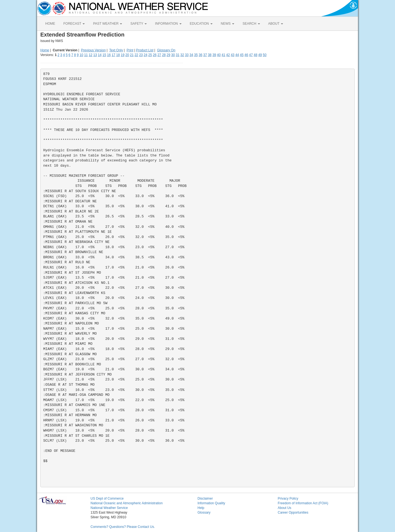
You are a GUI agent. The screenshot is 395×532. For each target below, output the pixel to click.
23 (141, 55)
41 (223, 55)
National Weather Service (109, 508)
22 (136, 55)
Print (130, 50)
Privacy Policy (288, 499)
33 (187, 55)
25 (150, 55)
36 (200, 55)
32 (182, 55)
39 (214, 55)
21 (132, 55)
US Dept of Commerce (107, 499)
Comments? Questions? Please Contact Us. (123, 527)
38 (210, 55)
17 (113, 55)
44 (237, 55)
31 (178, 55)
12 (90, 55)
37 (205, 55)
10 (81, 55)
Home (45, 50)
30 (173, 55)
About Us (285, 508)
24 (146, 55)
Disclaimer (205, 499)
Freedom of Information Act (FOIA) (303, 503)
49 (260, 55)
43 (232, 55)
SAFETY (139, 24)
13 (95, 55)
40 (219, 55)
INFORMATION (168, 24)
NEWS (228, 24)
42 (228, 55)
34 (191, 55)
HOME (50, 24)
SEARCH (251, 24)
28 (164, 55)
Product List (145, 50)
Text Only (116, 50)
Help (201, 508)
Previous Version (93, 50)
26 (155, 55)
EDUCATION (201, 24)
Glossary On (166, 50)
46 (246, 55)
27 (159, 55)
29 (168, 55)
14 (100, 55)
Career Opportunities (293, 513)
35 (196, 55)
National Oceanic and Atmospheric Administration (127, 503)
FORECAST (74, 24)
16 (109, 55)
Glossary (204, 513)
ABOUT (276, 24)
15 (104, 55)
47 (251, 55)
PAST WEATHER (108, 24)
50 (265, 55)
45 (242, 55)
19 (122, 55)
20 (127, 55)
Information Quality (211, 503)
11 (86, 55)
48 (256, 55)
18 (118, 55)
